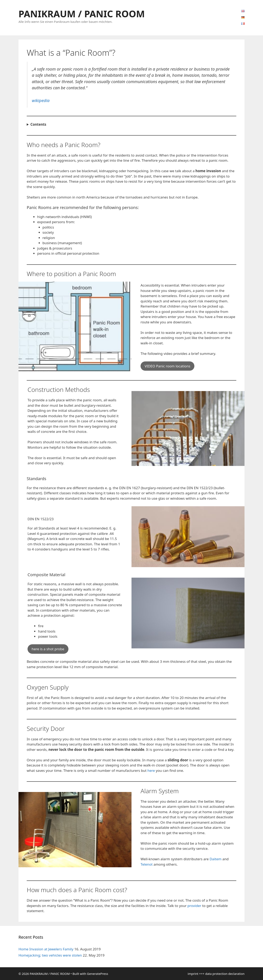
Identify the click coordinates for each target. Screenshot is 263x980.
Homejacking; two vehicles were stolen (50, 955)
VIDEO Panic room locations (167, 366)
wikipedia (41, 100)
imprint (193, 974)
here (152, 770)
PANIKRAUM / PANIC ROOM (82, 14)
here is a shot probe (48, 649)
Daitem (216, 859)
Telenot (147, 864)
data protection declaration (225, 974)
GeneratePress (97, 974)
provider (194, 906)
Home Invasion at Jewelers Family (46, 949)
